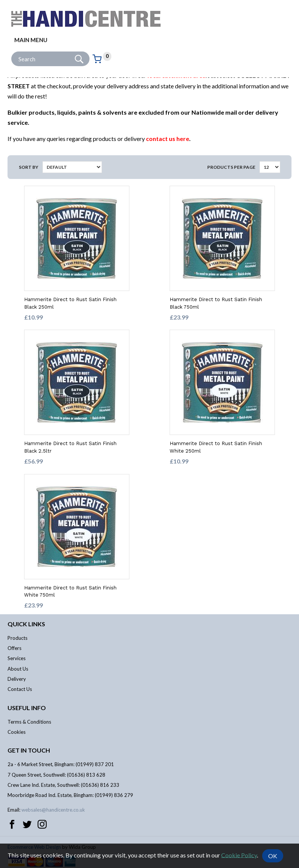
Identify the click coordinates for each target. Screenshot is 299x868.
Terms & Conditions (29, 722)
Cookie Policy (239, 855)
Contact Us (20, 689)
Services (17, 658)
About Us (18, 669)
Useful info (27, 708)
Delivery (17, 679)
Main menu (31, 40)
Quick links (26, 624)
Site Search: (11, 52)
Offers (14, 648)
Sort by (29, 167)
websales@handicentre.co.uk (53, 810)
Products (17, 638)
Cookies (17, 732)
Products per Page (231, 167)
